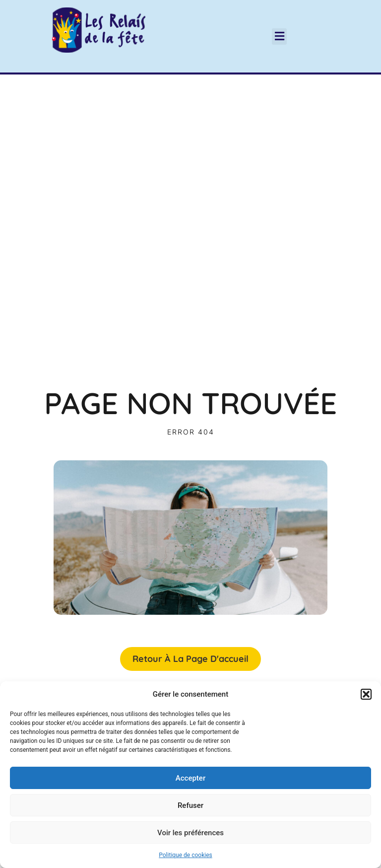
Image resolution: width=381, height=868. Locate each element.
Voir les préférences (190, 833)
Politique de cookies (185, 855)
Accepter (190, 778)
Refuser (190, 805)
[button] (366, 694)
